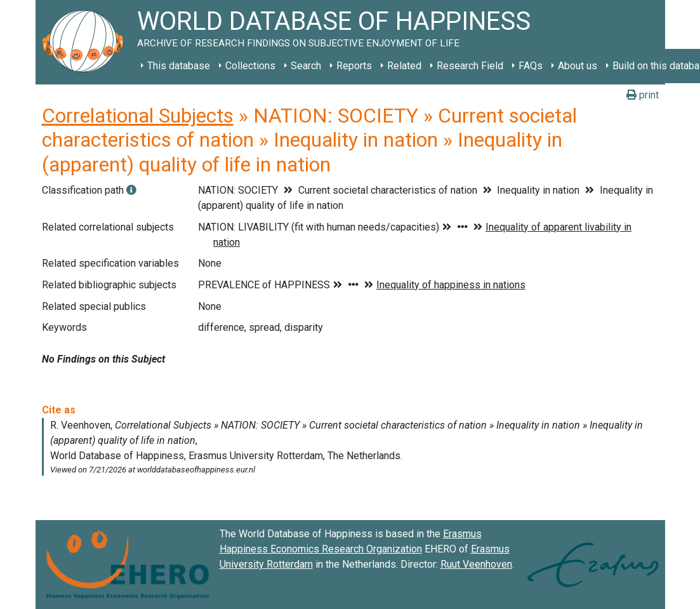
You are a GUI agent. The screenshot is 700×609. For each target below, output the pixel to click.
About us (578, 66)
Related (404, 66)
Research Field (470, 66)
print (643, 95)
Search (306, 66)
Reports (354, 66)
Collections (250, 66)
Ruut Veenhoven (476, 564)
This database (179, 66)
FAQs (531, 66)
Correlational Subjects (138, 116)
